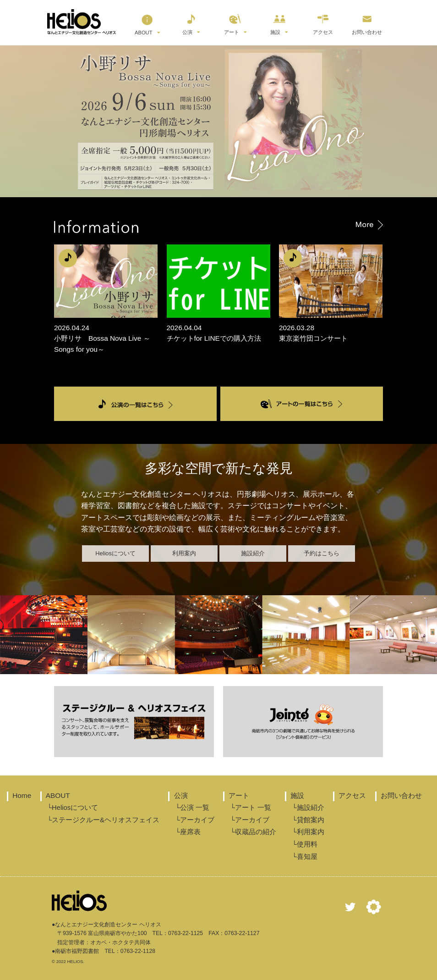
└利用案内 (308, 832)
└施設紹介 (308, 808)
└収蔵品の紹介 (253, 832)
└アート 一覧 (251, 808)
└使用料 (304, 844)
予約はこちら (322, 553)
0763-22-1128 (138, 951)
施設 (278, 22)
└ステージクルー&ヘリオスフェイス (103, 820)
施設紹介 (253, 553)
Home (22, 795)
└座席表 (188, 832)
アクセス (323, 22)
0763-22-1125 (186, 933)
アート (233, 22)
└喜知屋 (304, 857)
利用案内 (184, 553)
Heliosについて (115, 553)
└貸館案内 (308, 820)
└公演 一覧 (192, 808)
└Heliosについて (73, 808)
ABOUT (144, 23)
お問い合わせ (367, 22)
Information (218, 226)
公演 (190, 22)
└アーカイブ (194, 820)
